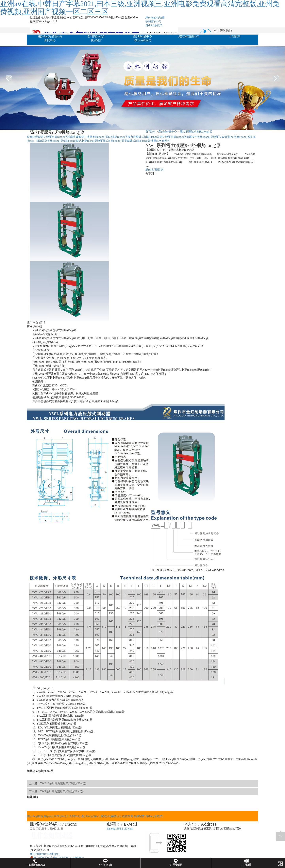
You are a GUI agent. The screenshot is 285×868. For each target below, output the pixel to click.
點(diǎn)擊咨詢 (154, 170)
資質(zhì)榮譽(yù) (189, 36)
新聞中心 (50, 40)
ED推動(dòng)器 (118, 137)
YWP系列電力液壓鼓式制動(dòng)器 (62, 792)
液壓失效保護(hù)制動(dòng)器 (232, 137)
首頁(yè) (151, 132)
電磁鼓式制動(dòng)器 (137, 141)
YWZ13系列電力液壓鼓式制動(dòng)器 (63, 783)
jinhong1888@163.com (120, 829)
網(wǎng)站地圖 (155, 17)
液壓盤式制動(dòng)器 (111, 141)
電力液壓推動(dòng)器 (173, 137)
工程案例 (235, 36)
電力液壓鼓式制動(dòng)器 (196, 132)
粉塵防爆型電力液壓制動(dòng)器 (47, 137)
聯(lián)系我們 (154, 25)
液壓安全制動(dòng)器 (200, 137)
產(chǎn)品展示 (91, 816)
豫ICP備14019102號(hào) (45, 854)
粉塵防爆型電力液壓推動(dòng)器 (88, 137)
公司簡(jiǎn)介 (96, 36)
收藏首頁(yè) (153, 21)
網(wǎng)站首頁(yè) (50, 36)
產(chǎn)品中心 (142, 36)
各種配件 (165, 141)
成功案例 (127, 816)
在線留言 (96, 40)
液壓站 (155, 141)
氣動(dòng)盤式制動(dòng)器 (80, 141)
